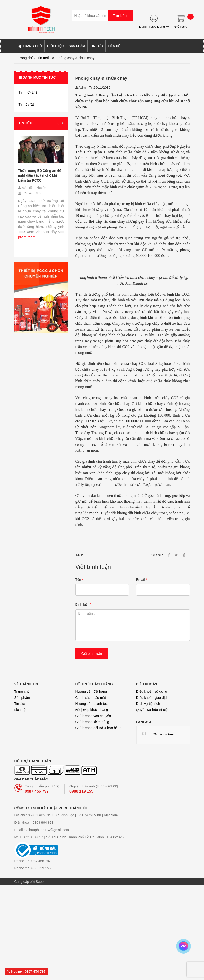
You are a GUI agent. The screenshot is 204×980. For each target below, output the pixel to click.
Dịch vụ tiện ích (148, 704)
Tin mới (43, 58)
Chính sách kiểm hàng (92, 722)
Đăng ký (163, 27)
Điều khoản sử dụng (152, 691)
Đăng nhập (147, 27)
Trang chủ (26, 58)
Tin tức (26, 123)
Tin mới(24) (28, 92)
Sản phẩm (22, 698)
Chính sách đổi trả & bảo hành (98, 728)
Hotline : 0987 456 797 (26, 971)
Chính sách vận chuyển (93, 716)
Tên (79, 580)
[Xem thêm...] (29, 237)
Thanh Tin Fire (164, 734)
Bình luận (83, 604)
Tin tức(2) (26, 104)
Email (142, 580)
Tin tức (20, 704)
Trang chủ (22, 691)
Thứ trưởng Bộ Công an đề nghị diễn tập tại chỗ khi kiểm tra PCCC (40, 175)
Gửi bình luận (92, 654)
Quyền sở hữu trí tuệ (152, 710)
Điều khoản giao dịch (152, 698)
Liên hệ (20, 710)
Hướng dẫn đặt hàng (91, 691)
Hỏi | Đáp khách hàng (92, 710)
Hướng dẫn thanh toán (92, 704)
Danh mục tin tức (37, 77)
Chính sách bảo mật (91, 698)
